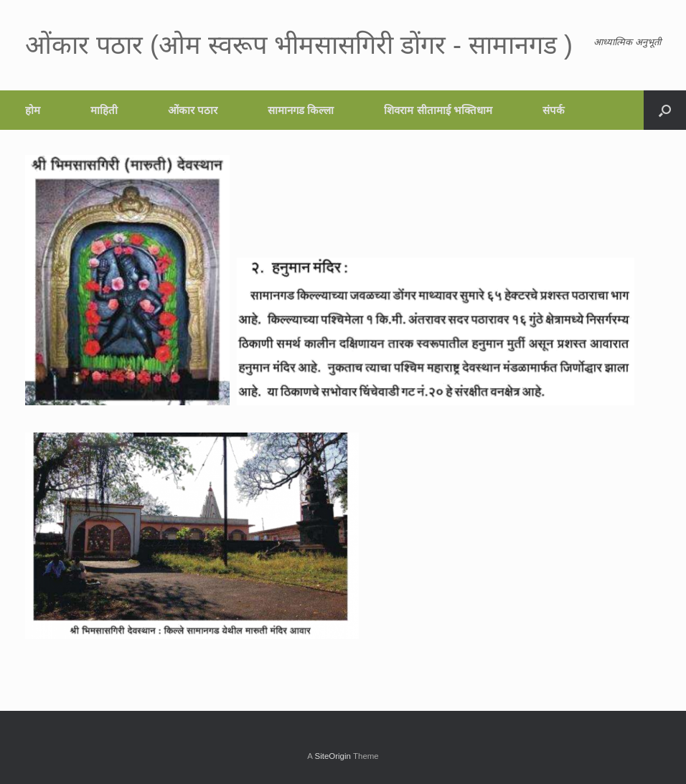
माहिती (104, 110)
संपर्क (554, 110)
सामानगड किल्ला (301, 110)
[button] (665, 110)
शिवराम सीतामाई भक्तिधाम (438, 110)
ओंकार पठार (193, 110)
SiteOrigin (333, 756)
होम (33, 110)
